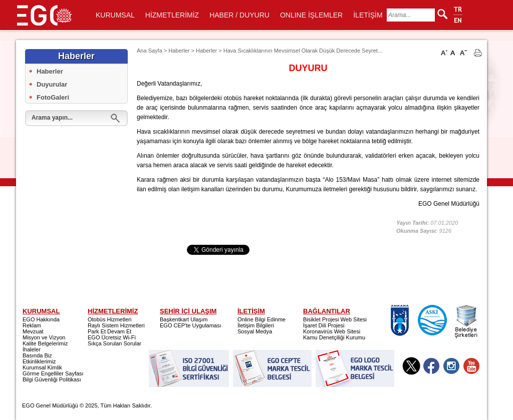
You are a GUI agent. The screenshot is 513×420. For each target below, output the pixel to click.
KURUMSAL (115, 15)
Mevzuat (33, 331)
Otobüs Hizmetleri (109, 319)
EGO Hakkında (41, 319)
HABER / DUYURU (239, 15)
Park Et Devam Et (109, 331)
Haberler (50, 71)
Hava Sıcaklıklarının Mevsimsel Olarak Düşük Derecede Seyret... (303, 51)
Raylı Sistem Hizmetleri (116, 325)
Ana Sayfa (150, 51)
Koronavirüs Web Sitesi (332, 331)
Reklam (32, 325)
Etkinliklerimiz (39, 361)
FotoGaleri (53, 97)
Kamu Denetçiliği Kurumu (334, 337)
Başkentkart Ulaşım (184, 319)
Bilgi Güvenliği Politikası (52, 379)
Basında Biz (37, 355)
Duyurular (52, 84)
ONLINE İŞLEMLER (311, 15)
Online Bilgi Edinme (262, 319)
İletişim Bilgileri (256, 325)
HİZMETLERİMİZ (172, 15)
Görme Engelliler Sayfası (53, 373)
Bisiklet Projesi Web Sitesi (335, 319)
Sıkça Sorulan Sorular (114, 343)
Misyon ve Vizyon (44, 337)
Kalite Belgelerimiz (45, 343)
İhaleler (32, 349)
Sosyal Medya (255, 331)
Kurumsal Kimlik (42, 367)
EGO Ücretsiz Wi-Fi (112, 337)
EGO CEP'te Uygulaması (191, 325)
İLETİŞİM (368, 15)
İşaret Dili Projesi (324, 325)
